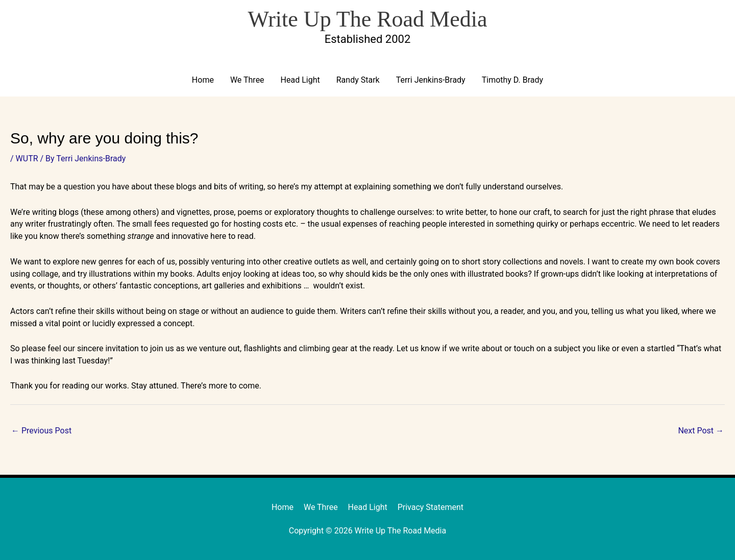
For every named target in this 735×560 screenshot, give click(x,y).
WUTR (27, 159)
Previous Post (41, 431)
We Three (247, 80)
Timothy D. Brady (512, 80)
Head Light (300, 80)
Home (203, 80)
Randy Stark (358, 80)
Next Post (701, 431)
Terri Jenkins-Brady (431, 80)
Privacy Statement (431, 507)
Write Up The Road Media (367, 19)
